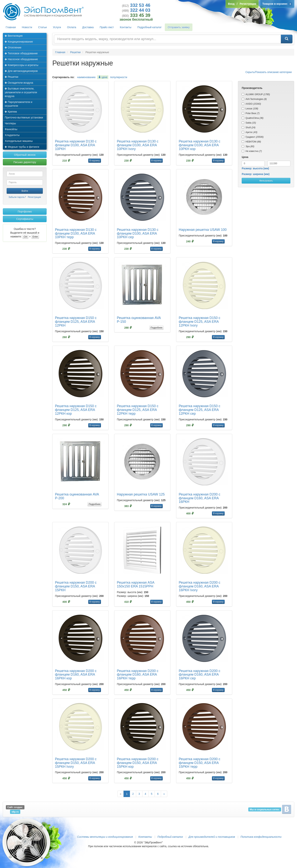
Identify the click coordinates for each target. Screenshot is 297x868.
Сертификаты (25, 219)
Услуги (57, 27)
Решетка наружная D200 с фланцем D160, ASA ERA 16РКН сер (200, 675)
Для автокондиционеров (21, 71)
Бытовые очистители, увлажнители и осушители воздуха (21, 92)
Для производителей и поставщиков (212, 837)
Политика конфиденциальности (261, 837)
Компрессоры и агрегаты (21, 65)
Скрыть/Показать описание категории (269, 72)
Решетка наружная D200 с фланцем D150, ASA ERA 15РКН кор (138, 763)
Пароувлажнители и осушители (18, 104)
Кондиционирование (19, 42)
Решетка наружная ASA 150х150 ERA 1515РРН (136, 584)
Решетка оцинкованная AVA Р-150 (139, 320)
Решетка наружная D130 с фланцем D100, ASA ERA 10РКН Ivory (138, 145)
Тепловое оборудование (21, 53)
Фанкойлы (11, 129)
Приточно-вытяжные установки (24, 117)
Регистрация (34, 197)
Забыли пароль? (17, 197)
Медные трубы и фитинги (22, 147)
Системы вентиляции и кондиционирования (105, 837)
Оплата (72, 27)
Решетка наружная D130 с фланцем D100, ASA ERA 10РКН (76, 145)
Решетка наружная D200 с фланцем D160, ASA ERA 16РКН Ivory (200, 586)
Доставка (88, 27)
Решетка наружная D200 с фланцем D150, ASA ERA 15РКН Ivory (76, 763)
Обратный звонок (25, 155)
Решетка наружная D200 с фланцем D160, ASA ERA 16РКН (200, 498)
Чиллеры (10, 123)
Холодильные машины (19, 141)
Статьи (43, 27)
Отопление (13, 47)
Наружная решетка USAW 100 (203, 230)
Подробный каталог (149, 27)
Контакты (126, 27)
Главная (11, 27)
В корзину (95, 161)
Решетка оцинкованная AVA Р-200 (77, 496)
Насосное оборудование (21, 59)
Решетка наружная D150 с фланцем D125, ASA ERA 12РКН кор (76, 410)
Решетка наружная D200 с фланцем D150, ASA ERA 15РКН (76, 586)
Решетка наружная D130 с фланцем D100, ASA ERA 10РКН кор (200, 145)
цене (103, 77)
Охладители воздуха (19, 83)
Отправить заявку (179, 27)
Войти (25, 191)
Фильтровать (266, 181)
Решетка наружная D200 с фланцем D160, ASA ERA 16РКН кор (76, 675)
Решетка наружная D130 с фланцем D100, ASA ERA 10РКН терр (76, 233)
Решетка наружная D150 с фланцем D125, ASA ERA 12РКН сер (200, 410)
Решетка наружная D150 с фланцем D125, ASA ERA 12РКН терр (138, 410)
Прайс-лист (107, 27)
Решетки (11, 77)
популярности (119, 77)
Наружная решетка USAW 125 (141, 494)
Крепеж (11, 112)
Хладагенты (12, 135)
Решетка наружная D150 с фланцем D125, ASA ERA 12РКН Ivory (200, 322)
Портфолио (25, 212)
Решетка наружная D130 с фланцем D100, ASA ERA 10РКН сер (138, 233)
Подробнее (156, 328)
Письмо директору (25, 162)
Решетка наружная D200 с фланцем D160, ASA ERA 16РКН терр (138, 675)
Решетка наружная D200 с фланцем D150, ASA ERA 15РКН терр (200, 763)
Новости (27, 27)
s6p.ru (15, 812)
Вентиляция (14, 36)
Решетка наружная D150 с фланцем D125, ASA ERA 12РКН (76, 322)
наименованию (86, 77)
